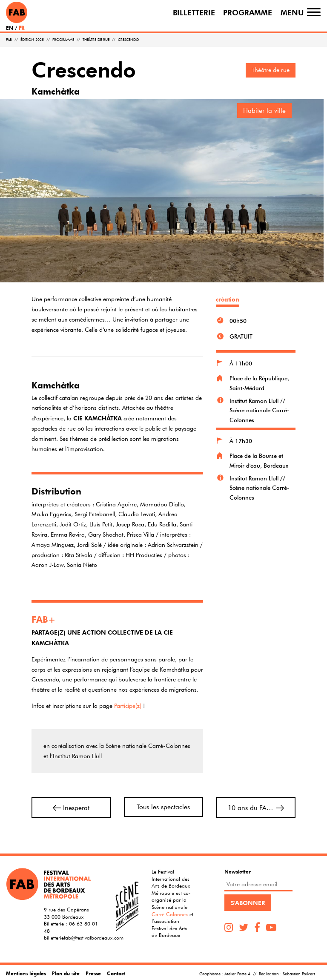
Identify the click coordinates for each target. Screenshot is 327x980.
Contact (116, 973)
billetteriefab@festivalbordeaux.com (84, 937)
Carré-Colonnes (170, 914)
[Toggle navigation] (314, 12)
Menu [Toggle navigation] (292, 12)
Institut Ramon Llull (254, 401)
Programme (248, 12)
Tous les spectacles (163, 807)
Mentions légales (26, 973)
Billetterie (194, 12)
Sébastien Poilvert (299, 974)
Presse (93, 973)
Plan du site (66, 973)
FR (22, 28)
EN (10, 28)
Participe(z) (128, 706)
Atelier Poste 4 (237, 974)
